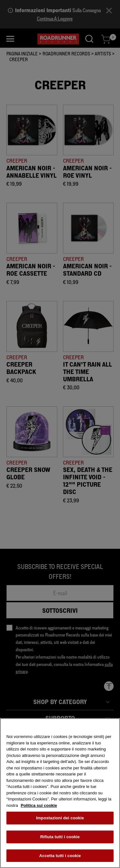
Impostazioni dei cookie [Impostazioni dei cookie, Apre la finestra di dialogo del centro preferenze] (60, 819)
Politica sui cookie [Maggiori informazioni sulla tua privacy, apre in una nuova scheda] (39, 807)
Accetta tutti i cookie (60, 857)
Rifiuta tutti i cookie (60, 838)
